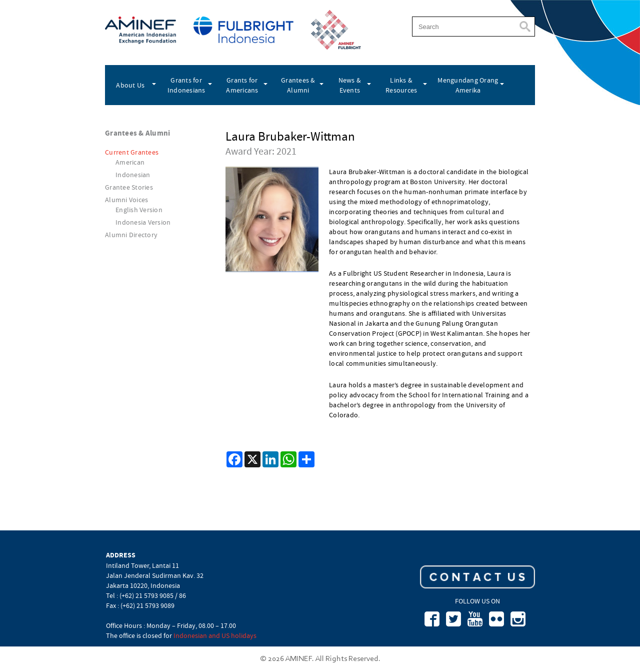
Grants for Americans (242, 85)
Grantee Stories (129, 187)
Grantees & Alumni (298, 85)
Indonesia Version (143, 222)
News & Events (350, 85)
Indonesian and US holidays (215, 635)
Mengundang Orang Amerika (468, 85)
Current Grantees (132, 152)
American (130, 162)
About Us (130, 85)
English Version (139, 210)
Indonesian (133, 175)
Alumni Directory (131, 235)
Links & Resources (401, 85)
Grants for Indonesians (186, 85)
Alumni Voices (126, 200)
